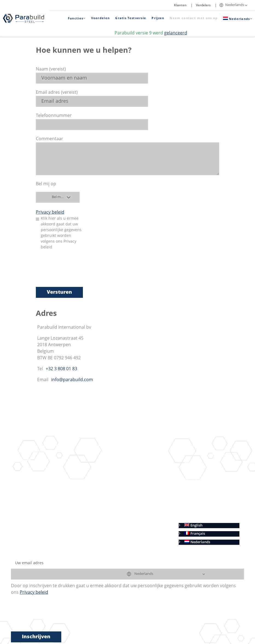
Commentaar (50, 139)
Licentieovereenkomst (203, 479)
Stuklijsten (115, 471)
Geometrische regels (50, 501)
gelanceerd (176, 33)
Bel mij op (46, 184)
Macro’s (40, 493)
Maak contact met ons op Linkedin (46, 517)
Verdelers (203, 5)
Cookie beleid (196, 517)
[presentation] (77, 272)
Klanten (180, 5)
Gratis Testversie (131, 18)
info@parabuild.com (72, 380)
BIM (28, 509)
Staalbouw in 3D (39, 468)
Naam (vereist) (51, 69)
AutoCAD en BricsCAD (117, 487)
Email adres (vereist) (57, 93)
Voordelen (101, 18)
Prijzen (158, 18)
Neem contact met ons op (194, 18)
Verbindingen (44, 476)
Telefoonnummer (54, 116)
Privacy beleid (50, 213)
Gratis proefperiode (115, 504)
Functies (77, 18)
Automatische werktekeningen (132, 455)
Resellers (192, 463)
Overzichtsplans (120, 463)
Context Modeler (47, 484)
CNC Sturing (117, 479)
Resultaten (107, 446)
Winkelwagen (196, 446)
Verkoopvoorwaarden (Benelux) (211, 501)
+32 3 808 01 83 (61, 369)
